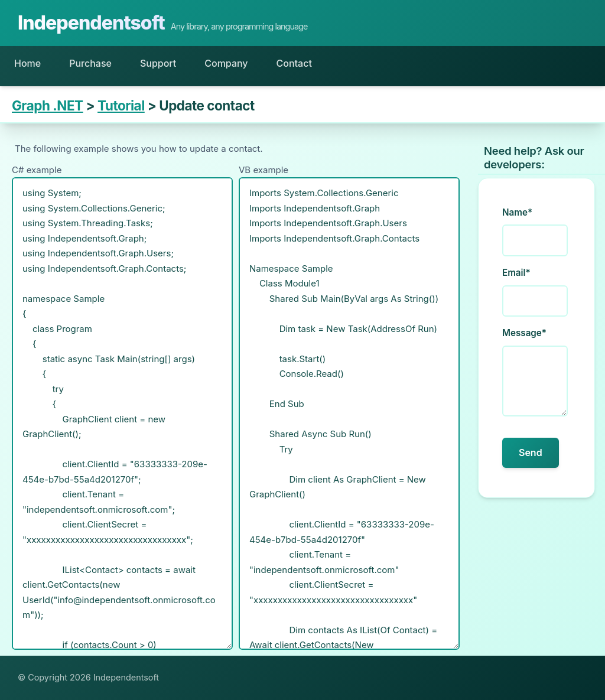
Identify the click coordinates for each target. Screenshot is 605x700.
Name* (517, 212)
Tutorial (121, 105)
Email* (516, 273)
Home (27, 63)
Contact (294, 63)
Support (158, 63)
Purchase (90, 63)
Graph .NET (48, 105)
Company (226, 63)
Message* (524, 333)
